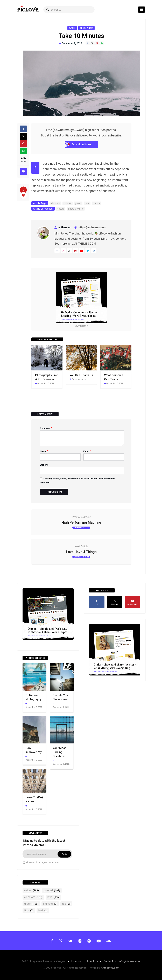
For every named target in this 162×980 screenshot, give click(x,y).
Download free (78, 144)
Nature (72, 28)
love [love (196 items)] (53, 897)
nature (97, 203)
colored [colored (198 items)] (52, 890)
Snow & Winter (86, 28)
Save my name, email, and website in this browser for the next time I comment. (78, 481)
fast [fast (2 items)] (43, 910)
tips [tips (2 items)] (29, 910)
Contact (108, 961)
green (78, 203)
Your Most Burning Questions (59, 752)
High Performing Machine (81, 522)
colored (68, 203)
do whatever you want (69, 130)
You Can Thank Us (81, 375)
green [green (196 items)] (31, 904)
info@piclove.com (130, 961)
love (87, 203)
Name (44, 451)
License (77, 961)
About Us (92, 961)
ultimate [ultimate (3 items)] (50, 904)
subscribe (115, 135)
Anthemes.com (110, 968)
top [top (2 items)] (66, 904)
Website (44, 465)
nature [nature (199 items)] (31, 890)
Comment (46, 428)
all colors (55, 203)
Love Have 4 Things (81, 552)
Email (87, 451)
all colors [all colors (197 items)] (33, 897)
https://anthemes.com (92, 227)
